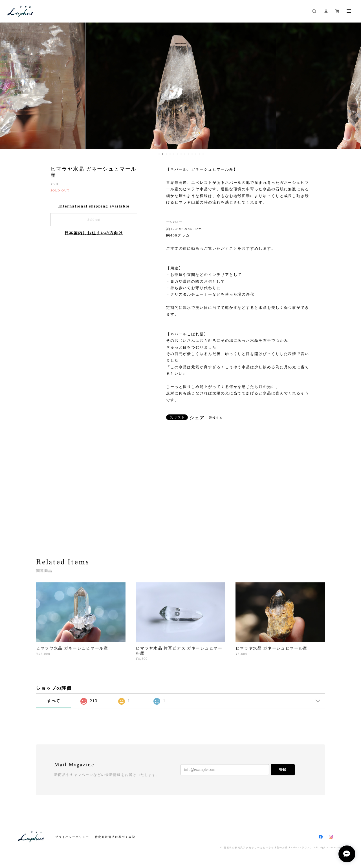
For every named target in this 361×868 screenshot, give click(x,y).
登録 (283, 770)
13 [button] (203, 154)
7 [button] (181, 154)
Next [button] (353, 86)
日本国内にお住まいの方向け (94, 233)
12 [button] (199, 154)
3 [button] (166, 154)
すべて (54, 701)
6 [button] (177, 154)
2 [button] (163, 154)
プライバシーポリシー (72, 837)
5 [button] (174, 154)
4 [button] (170, 154)
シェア (197, 418)
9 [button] (188, 154)
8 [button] (185, 154)
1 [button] (159, 154)
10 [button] (192, 154)
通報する (216, 418)
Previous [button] (8, 86)
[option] (181, 86)
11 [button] (196, 154)
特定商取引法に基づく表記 (115, 837)
